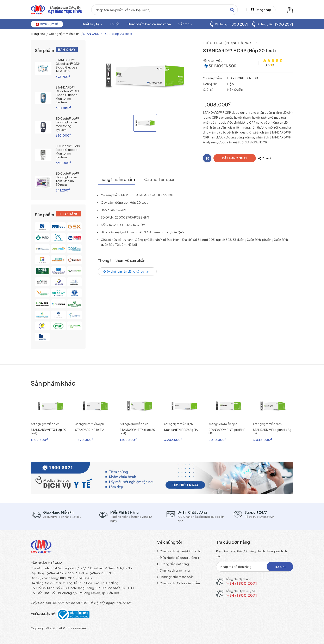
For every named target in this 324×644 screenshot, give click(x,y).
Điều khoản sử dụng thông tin (179, 557)
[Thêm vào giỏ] (207, 158)
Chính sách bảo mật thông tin (179, 551)
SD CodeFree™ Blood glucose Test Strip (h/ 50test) (67, 179)
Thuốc (115, 24)
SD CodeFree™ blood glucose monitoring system (67, 124)
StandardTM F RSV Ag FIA (181, 430)
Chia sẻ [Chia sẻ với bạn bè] (265, 158)
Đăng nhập (261, 10)
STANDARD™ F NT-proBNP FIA (227, 431)
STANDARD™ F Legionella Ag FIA (272, 431)
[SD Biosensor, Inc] (221, 65)
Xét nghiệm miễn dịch (64, 34)
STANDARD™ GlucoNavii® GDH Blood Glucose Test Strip (68, 65)
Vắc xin (185, 24)
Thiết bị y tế (92, 24)
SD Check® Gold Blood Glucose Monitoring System (68, 151)
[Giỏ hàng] (290, 10)
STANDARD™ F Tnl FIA (90, 430)
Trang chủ (38, 34)
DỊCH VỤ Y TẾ (47, 24)
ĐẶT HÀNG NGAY (235, 158)
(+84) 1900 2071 (241, 595)
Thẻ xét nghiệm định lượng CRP (230, 43)
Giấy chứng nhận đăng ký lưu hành (127, 271)
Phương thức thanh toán (175, 577)
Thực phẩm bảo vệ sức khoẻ (149, 24)
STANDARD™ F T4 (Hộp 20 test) (137, 431)
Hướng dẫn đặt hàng (173, 564)
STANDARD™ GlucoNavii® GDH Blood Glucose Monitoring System (68, 95)
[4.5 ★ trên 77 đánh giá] (269, 65)
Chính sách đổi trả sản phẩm (178, 583)
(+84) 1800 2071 (241, 583)
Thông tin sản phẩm (116, 179)
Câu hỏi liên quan (160, 179)
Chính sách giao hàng (173, 570)
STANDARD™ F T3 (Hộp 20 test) (49, 431)
